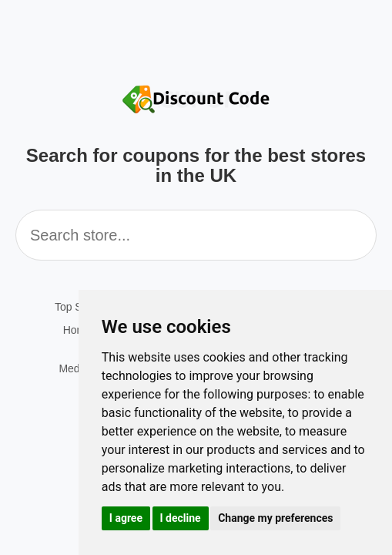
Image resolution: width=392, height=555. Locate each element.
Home (77, 330)
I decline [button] (181, 518)
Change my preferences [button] (275, 518)
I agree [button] (126, 518)
